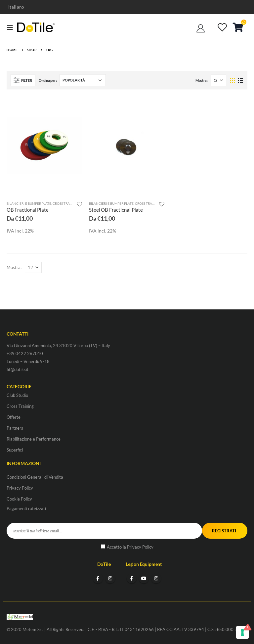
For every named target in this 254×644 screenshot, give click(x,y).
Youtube (144, 578)
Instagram (110, 578)
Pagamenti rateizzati (26, 509)
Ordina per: (48, 80)
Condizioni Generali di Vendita (35, 477)
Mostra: (202, 80)
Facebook (98, 578)
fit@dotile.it (18, 369)
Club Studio (17, 395)
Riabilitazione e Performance (34, 439)
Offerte (14, 417)
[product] (44, 146)
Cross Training (66, 203)
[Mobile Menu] (12, 27)
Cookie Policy (19, 499)
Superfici (15, 450)
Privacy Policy (20, 488)
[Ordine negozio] (83, 80)
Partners (15, 428)
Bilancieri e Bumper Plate (29, 203)
